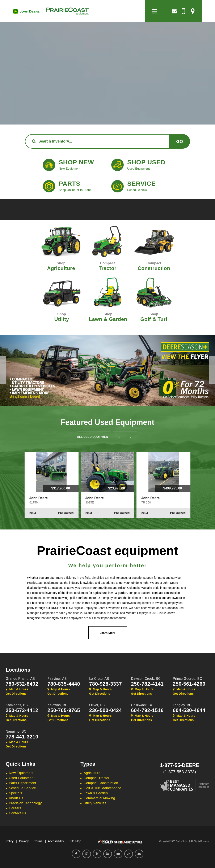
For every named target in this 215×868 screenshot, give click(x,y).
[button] (3, 370)
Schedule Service (22, 788)
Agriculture (92, 773)
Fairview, (57, 679)
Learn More (107, 633)
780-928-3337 (106, 684)
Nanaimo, (16, 731)
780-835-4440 (64, 684)
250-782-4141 (147, 684)
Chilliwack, (142, 705)
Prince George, (187, 679)
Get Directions (16, 694)
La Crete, (99, 679)
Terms (38, 841)
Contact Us (17, 813)
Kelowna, (58, 705)
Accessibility (56, 841)
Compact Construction (101, 783)
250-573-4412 (22, 710)
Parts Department (22, 783)
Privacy (24, 841)
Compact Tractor (97, 778)
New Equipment (21, 773)
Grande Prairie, (20, 679)
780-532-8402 (22, 684)
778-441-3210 (22, 737)
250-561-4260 (189, 684)
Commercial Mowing (100, 798)
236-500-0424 (106, 710)
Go (180, 141)
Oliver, (97, 705)
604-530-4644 (189, 710)
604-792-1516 (147, 710)
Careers (15, 808)
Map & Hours (17, 689)
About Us (16, 798)
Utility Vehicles (95, 803)
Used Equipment (22, 778)
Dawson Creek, (146, 679)
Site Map (75, 841)
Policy (10, 841)
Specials (15, 793)
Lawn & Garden (96, 793)
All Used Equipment (94, 437)
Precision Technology (25, 803)
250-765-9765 (64, 710)
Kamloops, (17, 705)
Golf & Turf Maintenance (103, 788)
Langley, (182, 705)
